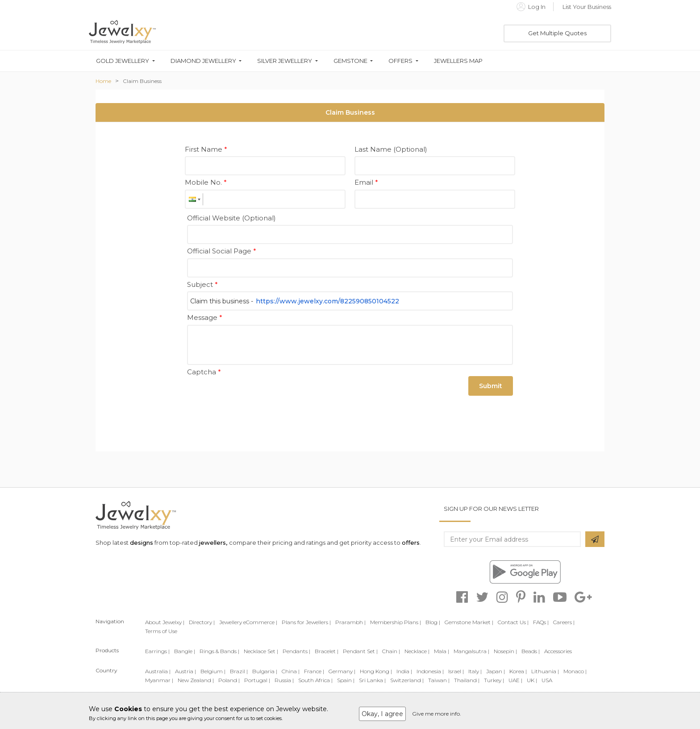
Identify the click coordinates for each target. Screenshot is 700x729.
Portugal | (257, 680)
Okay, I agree (382, 714)
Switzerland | (407, 680)
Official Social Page (222, 251)
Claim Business (142, 81)
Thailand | (467, 680)
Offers (400, 61)
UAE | (515, 680)
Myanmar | (159, 680)
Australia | (158, 671)
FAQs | (541, 622)
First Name (206, 149)
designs (142, 543)
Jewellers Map (458, 61)
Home (103, 81)
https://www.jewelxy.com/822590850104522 (327, 301)
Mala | (442, 651)
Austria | (185, 671)
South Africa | (315, 680)
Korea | (518, 671)
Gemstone (350, 61)
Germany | (342, 671)
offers (411, 543)
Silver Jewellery (285, 61)
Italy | (475, 671)
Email (366, 182)
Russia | (284, 680)
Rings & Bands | (219, 651)
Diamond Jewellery (203, 61)
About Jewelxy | (165, 622)
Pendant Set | (360, 651)
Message (205, 317)
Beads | (531, 651)
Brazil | (239, 671)
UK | (532, 680)
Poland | (229, 680)
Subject (202, 284)
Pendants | (296, 651)
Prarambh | (350, 622)
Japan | (496, 671)
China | (291, 671)
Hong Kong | (376, 671)
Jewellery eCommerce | (248, 622)
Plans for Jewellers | (306, 622)
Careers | (564, 622)
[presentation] (255, 396)
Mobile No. (206, 182)
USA (547, 680)
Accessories (558, 651)
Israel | (456, 671)
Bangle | (185, 651)
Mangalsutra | (471, 651)
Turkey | (494, 680)
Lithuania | (545, 671)
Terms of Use (161, 631)
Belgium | (213, 671)
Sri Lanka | (372, 680)
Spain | (346, 680)
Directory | (202, 622)
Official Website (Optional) (231, 218)
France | (314, 671)
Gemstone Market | (469, 622)
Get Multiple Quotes (557, 33)
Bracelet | (327, 651)
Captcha (204, 372)
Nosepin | (505, 651)
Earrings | (157, 651)
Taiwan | (439, 680)
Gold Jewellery (123, 61)
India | (404, 671)
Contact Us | (513, 622)
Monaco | (575, 671)
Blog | (433, 622)
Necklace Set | (261, 651)
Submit (491, 386)
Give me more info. (437, 714)
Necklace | (417, 651)
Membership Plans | (396, 622)
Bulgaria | (265, 671)
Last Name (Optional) (391, 149)
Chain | (391, 651)
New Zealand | (196, 680)
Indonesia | (430, 671)
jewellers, (213, 543)
